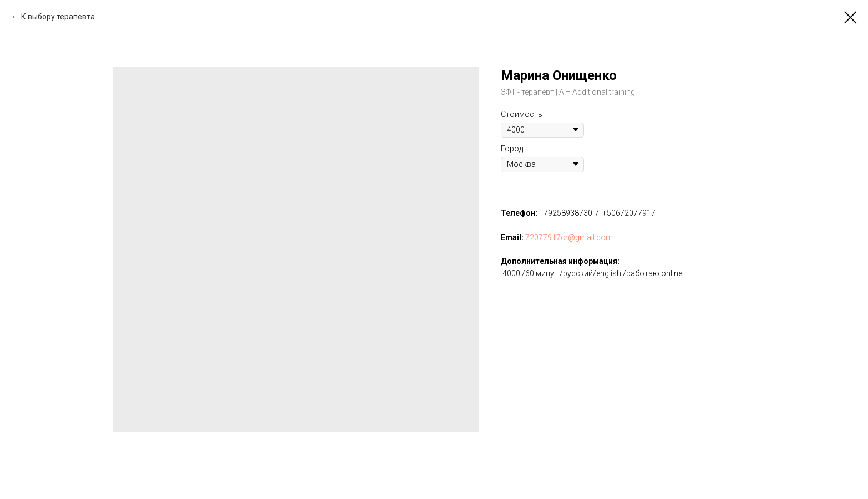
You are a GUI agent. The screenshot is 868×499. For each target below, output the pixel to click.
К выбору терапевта (58, 17)
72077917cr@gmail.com (569, 237)
